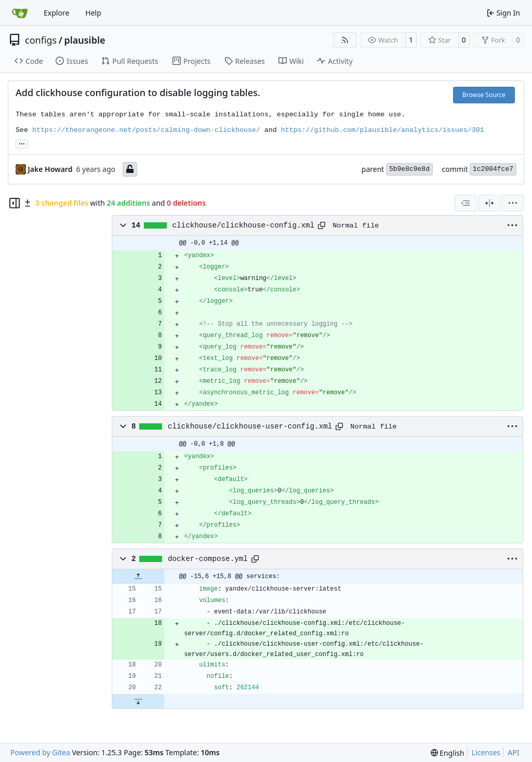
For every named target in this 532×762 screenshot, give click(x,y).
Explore (56, 13)
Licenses (486, 752)
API (513, 752)
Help (93, 13)
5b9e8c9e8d (409, 169)
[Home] (20, 13)
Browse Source (484, 95)
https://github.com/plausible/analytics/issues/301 (383, 130)
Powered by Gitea (40, 752)
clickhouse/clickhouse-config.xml (244, 225)
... (22, 143)
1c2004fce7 (493, 169)
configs (41, 40)
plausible (84, 40)
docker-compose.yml (208, 559)
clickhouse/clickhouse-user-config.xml (250, 426)
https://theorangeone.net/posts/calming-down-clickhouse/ (146, 130)
